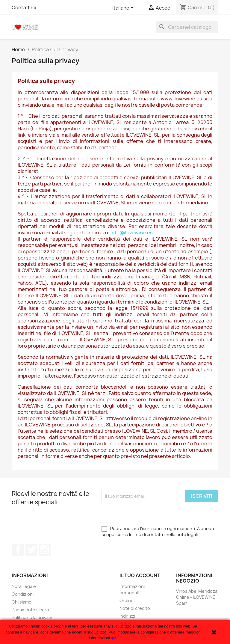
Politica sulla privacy (32, 617)
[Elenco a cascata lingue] (124, 8)
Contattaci (24, 7)
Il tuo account (140, 575)
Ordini (126, 600)
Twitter (31, 550)
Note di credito (135, 608)
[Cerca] (187, 27)
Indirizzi (127, 616)
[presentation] (147, 514)
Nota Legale (24, 586)
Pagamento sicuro (30, 610)
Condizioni (23, 594)
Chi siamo (22, 602)
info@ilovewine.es (132, 233)
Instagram (45, 550)
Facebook (18, 550)
